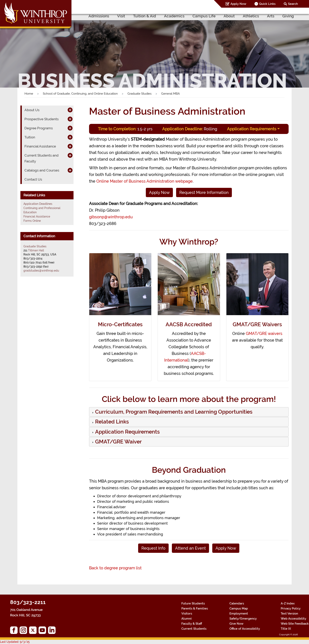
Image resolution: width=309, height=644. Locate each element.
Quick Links (267, 4)
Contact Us (33, 179)
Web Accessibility (293, 619)
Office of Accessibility (245, 629)
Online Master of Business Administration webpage (145, 181)
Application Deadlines (38, 204)
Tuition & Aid (145, 16)
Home (29, 94)
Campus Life (204, 16)
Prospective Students (42, 119)
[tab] (189, 412)
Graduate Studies (139, 94)
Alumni (187, 619)
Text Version (289, 614)
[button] (173, 413)
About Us (32, 110)
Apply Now (238, 4)
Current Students (194, 629)
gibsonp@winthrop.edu (111, 217)
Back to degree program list (115, 568)
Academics (174, 16)
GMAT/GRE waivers (264, 333)
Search (293, 4)
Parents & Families (195, 608)
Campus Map (239, 608)
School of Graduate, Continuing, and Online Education (80, 94)
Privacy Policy (291, 608)
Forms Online (32, 221)
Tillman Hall (36, 250)
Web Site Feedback (295, 624)
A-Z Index (288, 603)
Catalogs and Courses (42, 170)
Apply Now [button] (159, 192)
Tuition (30, 137)
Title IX (286, 629)
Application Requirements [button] (252, 129)
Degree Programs (39, 128)
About (229, 16)
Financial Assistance (40, 146)
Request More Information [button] (204, 192)
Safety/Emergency (243, 619)
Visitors (187, 614)
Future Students (193, 603)
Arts (271, 16)
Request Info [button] (153, 548)
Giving (288, 16)
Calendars (237, 603)
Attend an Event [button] (190, 548)
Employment (239, 614)
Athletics (251, 16)
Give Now (236, 624)
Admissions (99, 16)
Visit (121, 16)
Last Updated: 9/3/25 (15, 642)
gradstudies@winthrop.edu (41, 271)
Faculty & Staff (192, 624)
